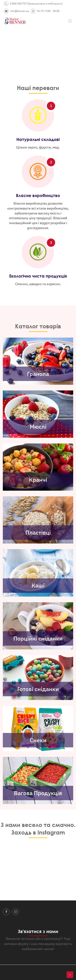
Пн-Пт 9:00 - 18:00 (45, 11)
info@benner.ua (16, 11)
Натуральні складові (38, 139)
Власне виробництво (38, 195)
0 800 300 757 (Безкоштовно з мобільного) (33, 4)
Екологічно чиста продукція (38, 276)
